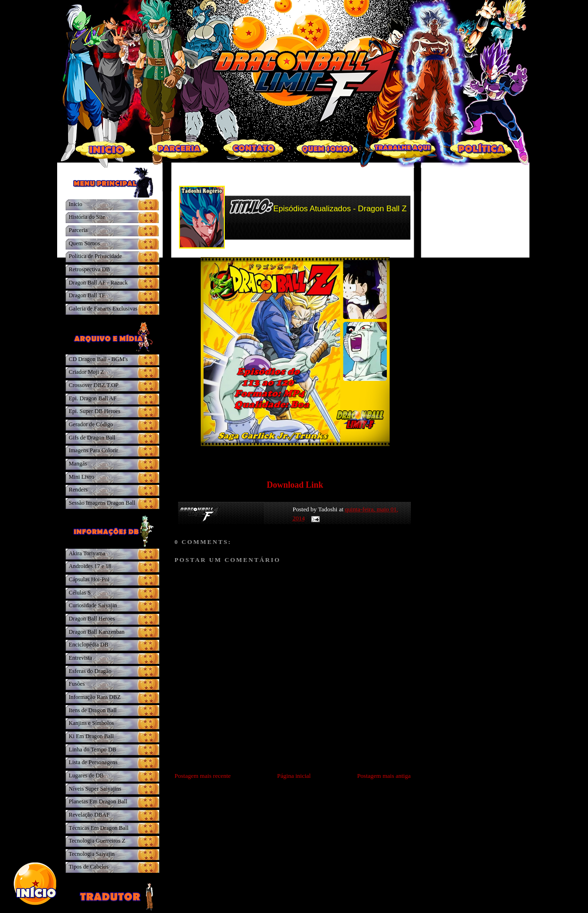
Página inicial (294, 776)
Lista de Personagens (93, 762)
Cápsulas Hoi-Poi (89, 579)
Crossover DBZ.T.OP (94, 385)
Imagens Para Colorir (94, 450)
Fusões (77, 684)
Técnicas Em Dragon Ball (99, 828)
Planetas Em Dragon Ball (98, 801)
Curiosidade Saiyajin (93, 605)
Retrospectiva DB (89, 269)
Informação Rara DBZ (95, 697)
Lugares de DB (86, 775)
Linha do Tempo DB (93, 749)
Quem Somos (85, 243)
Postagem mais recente (203, 776)
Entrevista (81, 658)
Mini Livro (82, 477)
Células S (80, 593)
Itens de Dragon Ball (93, 710)
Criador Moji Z (87, 372)
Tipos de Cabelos (89, 867)
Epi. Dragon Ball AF (93, 398)
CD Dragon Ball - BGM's (98, 359)
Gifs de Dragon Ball (92, 438)
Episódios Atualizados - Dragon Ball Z (340, 209)
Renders (78, 490)
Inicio (76, 204)
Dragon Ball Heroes (92, 619)
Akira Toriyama (87, 553)
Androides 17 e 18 (90, 566)
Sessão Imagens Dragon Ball (102, 503)
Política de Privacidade (96, 256)
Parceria (78, 230)
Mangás (78, 464)
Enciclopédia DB (89, 645)
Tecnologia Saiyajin (92, 854)
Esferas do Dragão (90, 671)
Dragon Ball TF (87, 295)
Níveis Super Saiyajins (95, 789)
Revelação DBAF (89, 815)
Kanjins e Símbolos (92, 723)
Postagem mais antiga (384, 776)
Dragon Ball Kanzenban (97, 632)
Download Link (295, 485)
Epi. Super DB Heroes (95, 411)
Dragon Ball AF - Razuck (98, 283)
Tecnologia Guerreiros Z (97, 841)
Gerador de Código (91, 424)
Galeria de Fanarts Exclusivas (103, 309)
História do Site (87, 217)
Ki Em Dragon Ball (91, 736)
